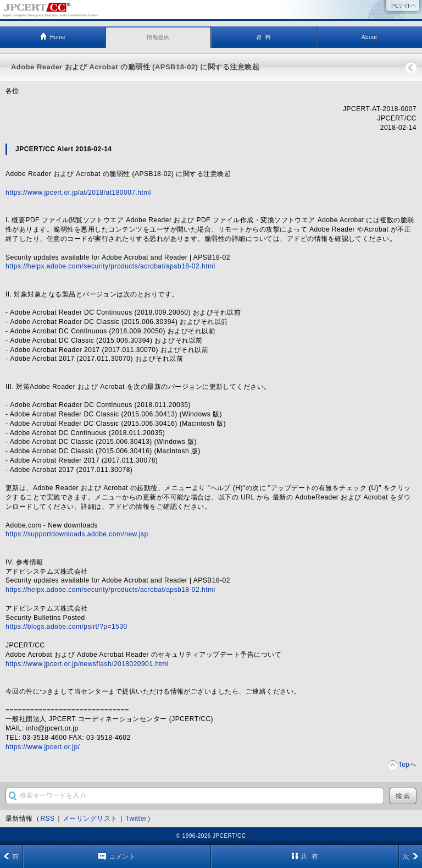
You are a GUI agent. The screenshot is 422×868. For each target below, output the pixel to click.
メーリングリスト (90, 818)
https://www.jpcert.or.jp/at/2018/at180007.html (78, 193)
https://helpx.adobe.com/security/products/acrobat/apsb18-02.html (110, 266)
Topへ (407, 765)
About (370, 37)
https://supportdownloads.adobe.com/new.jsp (77, 534)
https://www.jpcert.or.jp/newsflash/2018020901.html (87, 664)
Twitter (136, 818)
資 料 (263, 37)
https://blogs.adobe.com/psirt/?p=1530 (66, 627)
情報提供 (158, 37)
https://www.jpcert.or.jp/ (43, 747)
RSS (47, 818)
